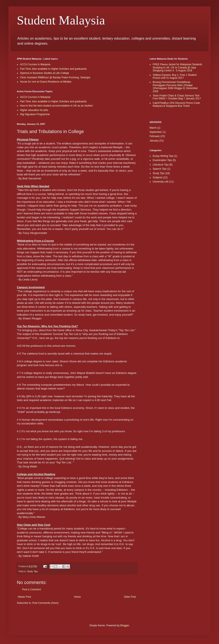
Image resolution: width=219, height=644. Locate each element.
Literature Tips (161, 165)
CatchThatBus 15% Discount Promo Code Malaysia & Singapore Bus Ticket (176, 104)
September (156, 132)
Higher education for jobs (34, 110)
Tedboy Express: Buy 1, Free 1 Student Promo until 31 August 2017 (175, 76)
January (154, 141)
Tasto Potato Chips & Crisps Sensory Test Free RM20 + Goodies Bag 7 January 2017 (177, 97)
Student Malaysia (61, 20)
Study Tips (32, 571)
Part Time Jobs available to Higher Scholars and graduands (53, 69)
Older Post (130, 597)
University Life (161, 182)
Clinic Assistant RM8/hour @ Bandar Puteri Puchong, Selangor (55, 77)
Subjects (158, 177)
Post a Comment (31, 589)
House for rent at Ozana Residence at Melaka (46, 82)
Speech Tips (160, 169)
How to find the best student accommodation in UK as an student (56, 106)
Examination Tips (162, 160)
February (155, 136)
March (153, 128)
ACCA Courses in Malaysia (35, 64)
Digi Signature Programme (35, 114)
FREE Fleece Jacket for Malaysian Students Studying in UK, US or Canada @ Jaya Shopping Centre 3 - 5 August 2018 (177, 67)
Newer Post (24, 597)
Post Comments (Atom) (45, 603)
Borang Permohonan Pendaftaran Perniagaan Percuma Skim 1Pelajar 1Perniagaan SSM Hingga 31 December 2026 (175, 87)
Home (77, 597)
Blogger (125, 625)
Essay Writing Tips (163, 156)
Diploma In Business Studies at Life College (45, 73)
